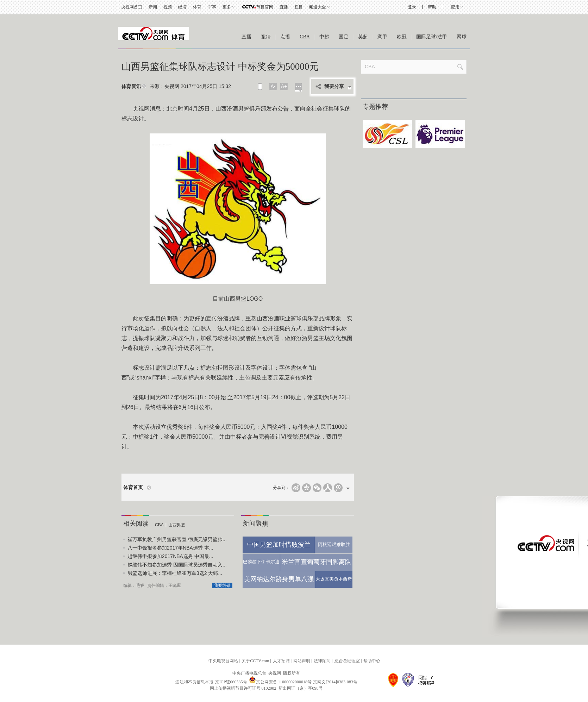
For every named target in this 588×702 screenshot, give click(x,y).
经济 (182, 7)
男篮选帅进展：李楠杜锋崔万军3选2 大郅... (175, 573)
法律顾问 (322, 661)
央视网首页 (132, 7)
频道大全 (318, 7)
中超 (324, 37)
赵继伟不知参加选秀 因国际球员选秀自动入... (177, 565)
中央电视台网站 (223, 661)
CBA (305, 37)
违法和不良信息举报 (194, 682)
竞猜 (266, 37)
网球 (462, 37)
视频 (168, 7)
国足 (344, 37)
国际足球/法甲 (432, 37)
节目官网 (265, 7)
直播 (284, 7)
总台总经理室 (347, 661)
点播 (285, 37)
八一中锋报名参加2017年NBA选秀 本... (170, 548)
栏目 (299, 7)
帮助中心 (372, 661)
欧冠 (402, 37)
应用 (455, 7)
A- (273, 86)
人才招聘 (281, 661)
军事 (212, 7)
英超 (363, 37)
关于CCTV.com (255, 661)
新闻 (153, 7)
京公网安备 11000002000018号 (280, 682)
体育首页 (133, 487)
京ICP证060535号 (231, 682)
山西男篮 (177, 525)
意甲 (382, 37)
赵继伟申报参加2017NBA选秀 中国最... (170, 556)
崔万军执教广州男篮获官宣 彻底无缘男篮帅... (177, 539)
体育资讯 (131, 86)
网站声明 (302, 661)
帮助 (432, 7)
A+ (284, 86)
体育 (197, 7)
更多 (227, 7)
